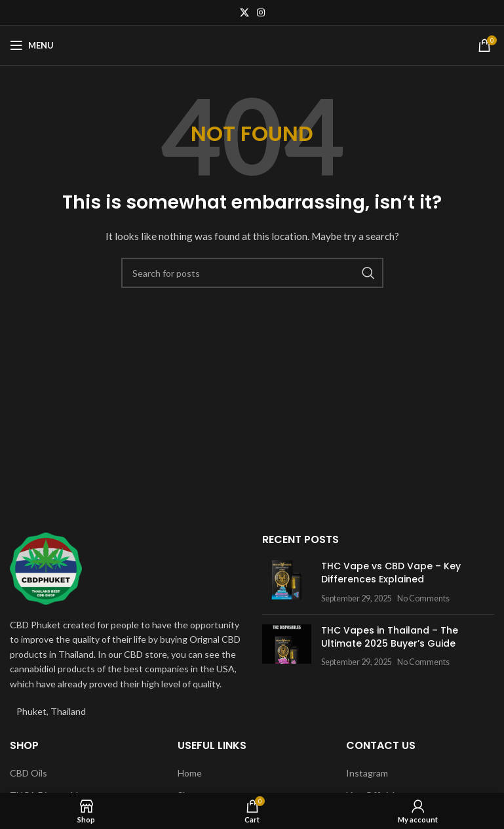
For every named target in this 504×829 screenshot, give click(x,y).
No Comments (423, 598)
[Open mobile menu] (32, 45)
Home (190, 773)
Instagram (367, 773)
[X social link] (244, 12)
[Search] (252, 273)
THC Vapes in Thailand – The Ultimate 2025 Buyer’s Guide (390, 637)
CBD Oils (29, 773)
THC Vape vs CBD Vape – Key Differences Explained (391, 573)
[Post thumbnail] (287, 582)
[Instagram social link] (261, 12)
